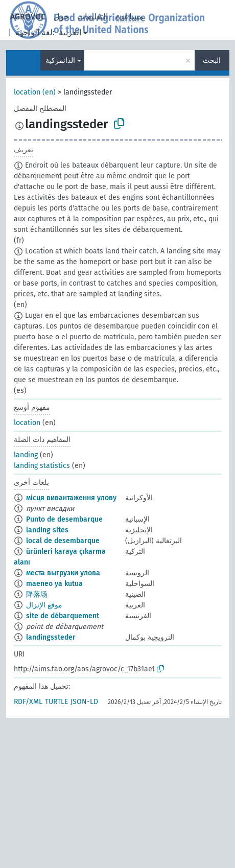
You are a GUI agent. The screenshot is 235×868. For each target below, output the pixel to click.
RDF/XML (28, 702)
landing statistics (42, 466)
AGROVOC (28, 17)
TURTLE (56, 702)
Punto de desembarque (64, 519)
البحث (212, 61)
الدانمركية (60, 61)
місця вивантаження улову (71, 498)
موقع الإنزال (44, 605)
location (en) (35, 92)
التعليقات (92, 17)
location (27, 423)
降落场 (37, 594)
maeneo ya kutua (54, 584)
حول (61, 17)
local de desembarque (63, 541)
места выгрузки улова (63, 573)
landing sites (47, 530)
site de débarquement (63, 616)
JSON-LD (84, 702)
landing (26, 455)
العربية (70, 32)
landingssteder (51, 637)
